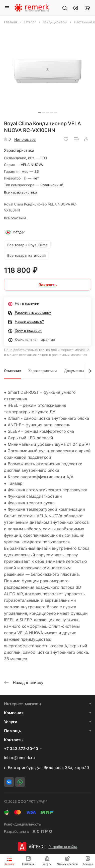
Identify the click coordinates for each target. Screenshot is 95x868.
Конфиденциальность (22, 824)
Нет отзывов (25, 139)
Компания (14, 713)
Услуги (11, 722)
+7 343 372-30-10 (21, 749)
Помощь (13, 731)
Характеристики (42, 371)
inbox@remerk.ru (19, 758)
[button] (40, 112)
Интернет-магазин (22, 704)
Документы (74, 371)
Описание (12, 371)
